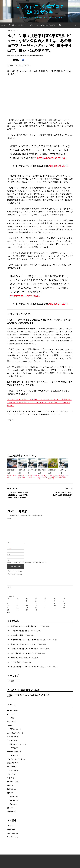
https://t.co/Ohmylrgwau (25, 296)
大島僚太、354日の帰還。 (20, 658)
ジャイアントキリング (15, 759)
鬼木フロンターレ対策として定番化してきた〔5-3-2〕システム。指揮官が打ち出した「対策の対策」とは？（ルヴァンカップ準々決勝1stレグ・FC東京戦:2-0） (39, 403)
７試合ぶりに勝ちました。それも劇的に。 (25, 649)
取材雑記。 (11, 782)
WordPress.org (13, 837)
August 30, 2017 (58, 166)
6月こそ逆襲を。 (17, 662)
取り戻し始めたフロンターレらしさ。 (24, 644)
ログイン (10, 826)
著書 (60, 25)
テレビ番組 (11, 767)
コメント (9, 518)
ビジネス (13, 797)
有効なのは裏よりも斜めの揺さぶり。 (22, 477)
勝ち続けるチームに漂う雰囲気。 (63, 476)
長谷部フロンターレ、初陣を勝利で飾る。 (25, 626)
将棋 (9, 785)
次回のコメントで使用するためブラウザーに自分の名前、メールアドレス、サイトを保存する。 (27, 562)
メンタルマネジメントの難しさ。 (32, 476)
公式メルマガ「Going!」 (48, 25)
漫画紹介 (13, 800)
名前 (9, 543)
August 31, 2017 (58, 304)
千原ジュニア (14, 729)
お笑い (10, 725)
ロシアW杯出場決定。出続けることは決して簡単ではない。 (62, 495)
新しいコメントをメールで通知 (15, 571)
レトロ (10, 778)
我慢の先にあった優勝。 (12, 476)
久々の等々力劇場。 (18, 635)
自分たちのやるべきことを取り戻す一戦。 (43, 477)
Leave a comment (39, 56)
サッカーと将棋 (13, 752)
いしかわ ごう (18, 56)
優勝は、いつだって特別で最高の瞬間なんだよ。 (53, 477)
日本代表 (13, 748)
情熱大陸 (10, 789)
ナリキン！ (13, 755)
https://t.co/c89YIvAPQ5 (52, 158)
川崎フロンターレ (13, 31)
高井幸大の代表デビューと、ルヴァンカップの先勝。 (29, 640)
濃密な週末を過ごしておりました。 (23, 653)
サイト (9, 555)
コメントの (12, 833)
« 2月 (9, 612)
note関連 (10, 718)
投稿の (11, 829)
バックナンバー (23, 25)
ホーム (3, 25)
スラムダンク (12, 763)
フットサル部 (12, 770)
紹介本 (12, 804)
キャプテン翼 (12, 737)
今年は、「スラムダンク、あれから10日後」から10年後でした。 (29, 695)
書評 (9, 793)
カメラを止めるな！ (14, 733)
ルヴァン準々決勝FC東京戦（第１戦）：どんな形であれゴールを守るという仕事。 (18, 495)
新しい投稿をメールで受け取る (15, 574)
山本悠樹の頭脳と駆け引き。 (21, 631)
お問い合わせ (12, 25)
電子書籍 (10, 812)
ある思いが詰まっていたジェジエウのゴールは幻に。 (29, 667)
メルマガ (10, 774)
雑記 (9, 808)
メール (9, 549)
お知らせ (10, 722)
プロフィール (34, 25)
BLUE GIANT (12, 710)
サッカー (10, 740)
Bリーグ (10, 714)
